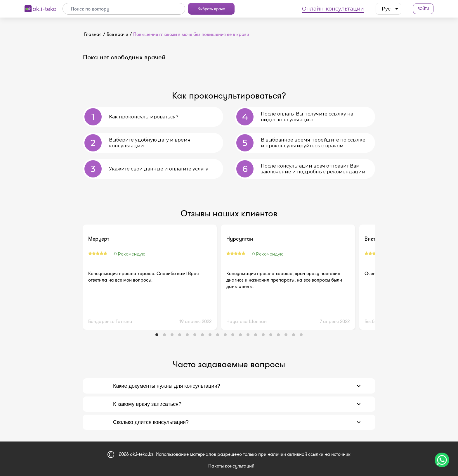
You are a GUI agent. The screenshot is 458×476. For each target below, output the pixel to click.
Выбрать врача (211, 9)
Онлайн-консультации (333, 9)
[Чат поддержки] (442, 460)
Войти (423, 9)
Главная (93, 34)
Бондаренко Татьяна (110, 321)
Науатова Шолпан (247, 321)
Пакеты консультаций (231, 466)
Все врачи (117, 34)
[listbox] (388, 9)
